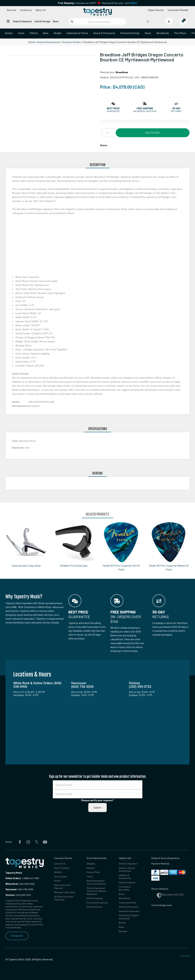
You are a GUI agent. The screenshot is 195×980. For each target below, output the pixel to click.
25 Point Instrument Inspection (64, 898)
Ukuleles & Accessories (125, 877)
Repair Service (156, 10)
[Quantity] (108, 133)
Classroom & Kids (128, 903)
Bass (46, 33)
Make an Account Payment (63, 887)
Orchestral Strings (130, 33)
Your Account (61, 876)
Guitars (9, 33)
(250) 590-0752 (18, 895)
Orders (57, 881)
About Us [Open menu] (41, 10)
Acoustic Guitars (72, 42)
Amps (21, 33)
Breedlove (122, 72)
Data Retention (94, 907)
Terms (90, 876)
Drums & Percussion (104, 33)
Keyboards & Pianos (77, 33)
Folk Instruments (127, 882)
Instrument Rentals (178, 10)
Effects (34, 33)
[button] (113, 108)
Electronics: (19, 448)
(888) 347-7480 (31, 878)
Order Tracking (61, 868)
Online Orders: (13, 878)
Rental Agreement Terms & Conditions (96, 882)
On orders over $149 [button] (145, 111)
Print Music (180, 33)
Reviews (123, 931)
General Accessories (129, 911)
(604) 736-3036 (19, 889)
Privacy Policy (93, 872)
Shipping (91, 864)
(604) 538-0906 (20, 884)
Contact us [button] (26, 10)
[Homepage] (97, 12)
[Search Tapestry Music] (98, 22)
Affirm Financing (95, 898)
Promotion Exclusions (97, 903)
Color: (16, 441)
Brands (122, 923)
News (56, 21)
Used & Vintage (42, 21)
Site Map (185, 956)
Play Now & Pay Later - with (119, 3)
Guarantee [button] (113, 111)
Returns (90, 868)
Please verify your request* (97, 800)
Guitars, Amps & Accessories (44, 42)
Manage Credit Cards (65, 892)
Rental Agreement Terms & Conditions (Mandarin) (96, 891)
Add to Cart (153, 133)
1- (23, 878)
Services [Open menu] (11, 10)
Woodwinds (163, 33)
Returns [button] (176, 111)
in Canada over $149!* (77, 3)
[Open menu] (8, 21)
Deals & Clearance (22, 21)
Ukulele (57, 33)
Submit (97, 807)
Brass (148, 33)
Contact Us (17, 936)
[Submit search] (72, 22)
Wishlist (58, 872)
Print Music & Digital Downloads (129, 917)
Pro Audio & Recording (125, 888)
